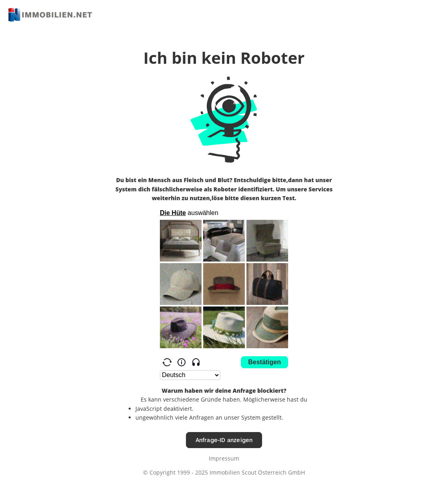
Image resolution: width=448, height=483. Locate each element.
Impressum (224, 458)
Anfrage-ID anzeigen (224, 440)
